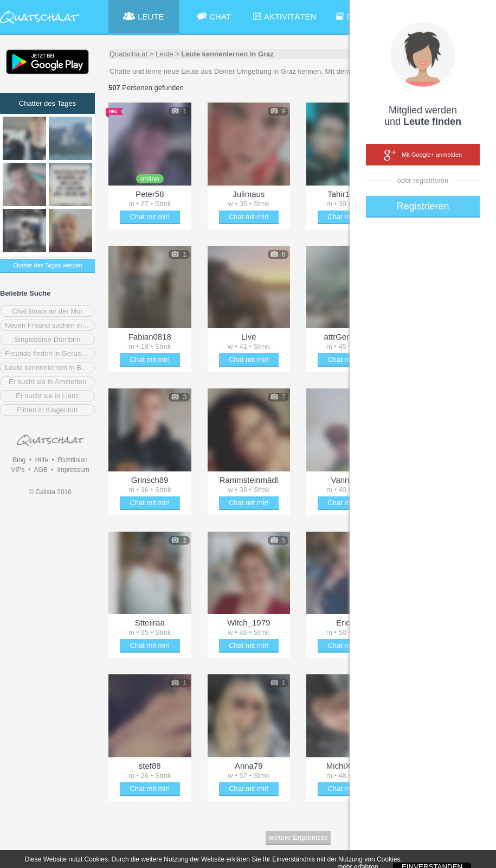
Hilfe (42, 460)
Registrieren (423, 206)
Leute (165, 54)
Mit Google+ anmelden (423, 155)
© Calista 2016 (50, 492)
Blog (19, 460)
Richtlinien (72, 460)
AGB (40, 470)
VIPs (18, 470)
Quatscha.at (128, 54)
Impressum (73, 470)
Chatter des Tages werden (47, 265)
